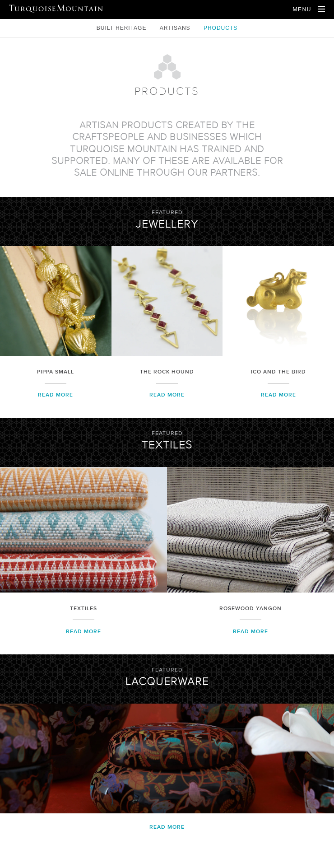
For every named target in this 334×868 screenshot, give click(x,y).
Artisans (176, 28)
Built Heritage (123, 28)
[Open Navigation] (309, 9)
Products (220, 28)
